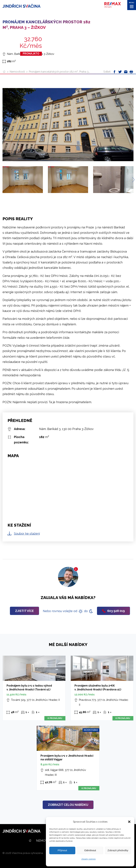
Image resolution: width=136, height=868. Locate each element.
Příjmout (62, 850)
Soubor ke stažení (27, 534)
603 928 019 (113, 611)
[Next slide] (132, 180)
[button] (129, 822)
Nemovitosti (17, 72)
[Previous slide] (4, 180)
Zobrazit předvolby (118, 850)
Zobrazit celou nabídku (68, 805)
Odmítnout (90, 850)
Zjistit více (24, 611)
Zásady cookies (89, 859)
